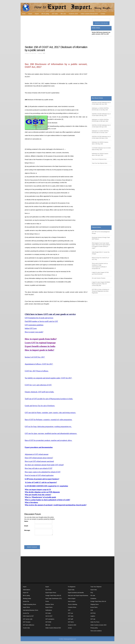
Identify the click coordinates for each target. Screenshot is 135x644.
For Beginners (72, 587)
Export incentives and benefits (76, 593)
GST (44, 53)
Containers (93, 599)
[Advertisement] (56, 31)
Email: (26, 526)
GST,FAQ (93, 613)
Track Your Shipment (96, 587)
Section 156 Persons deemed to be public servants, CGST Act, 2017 (101, 33)
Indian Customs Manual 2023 (89, 14)
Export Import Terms (51, 593)
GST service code (28, 619)
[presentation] (39, 541)
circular (70, 628)
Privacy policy (94, 628)
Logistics (93, 616)
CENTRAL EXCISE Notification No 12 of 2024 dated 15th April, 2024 (101, 126)
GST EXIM (48, 622)
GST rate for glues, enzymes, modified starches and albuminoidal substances (51, 433)
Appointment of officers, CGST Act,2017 (39, 364)
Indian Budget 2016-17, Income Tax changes (101, 253)
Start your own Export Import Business (78, 596)
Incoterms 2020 (73, 14)
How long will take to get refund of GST (38, 468)
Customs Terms (72, 607)
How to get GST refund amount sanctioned (39, 461)
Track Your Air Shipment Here (99, 159)
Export (37, 14)
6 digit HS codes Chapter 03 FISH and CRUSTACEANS (100, 273)
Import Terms (26, 607)
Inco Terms (48, 590)
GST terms (71, 622)
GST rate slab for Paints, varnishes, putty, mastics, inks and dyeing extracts (50, 413)
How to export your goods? (34, 332)
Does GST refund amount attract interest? (39, 458)
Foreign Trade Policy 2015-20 (53, 596)
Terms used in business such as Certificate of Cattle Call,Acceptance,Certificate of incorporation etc (100, 266)
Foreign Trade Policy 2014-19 (98, 601)
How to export (72, 601)
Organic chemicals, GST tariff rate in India (39, 392)
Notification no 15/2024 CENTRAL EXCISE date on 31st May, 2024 (100, 109)
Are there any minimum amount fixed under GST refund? (44, 465)
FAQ (92, 593)
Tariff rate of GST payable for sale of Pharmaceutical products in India (49, 399)
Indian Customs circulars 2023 (98, 625)
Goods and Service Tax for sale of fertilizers (40, 406)
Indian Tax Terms (95, 622)
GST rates (55, 14)
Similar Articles (96, 28)
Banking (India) (27, 599)
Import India (94, 590)
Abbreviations (27, 590)
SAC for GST (49, 616)
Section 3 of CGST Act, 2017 (35, 357)
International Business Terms (31, 610)
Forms (47, 601)
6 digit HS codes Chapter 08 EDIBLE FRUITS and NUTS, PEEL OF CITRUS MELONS (101, 284)
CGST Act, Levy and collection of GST (38, 385)
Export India (71, 590)
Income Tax (26, 601)
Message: (27, 530)
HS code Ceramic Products (99, 278)
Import (30, 14)
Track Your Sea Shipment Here (100, 163)
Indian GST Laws (31, 328)
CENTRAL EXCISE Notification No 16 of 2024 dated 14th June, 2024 (101, 103)
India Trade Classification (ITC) (54, 599)
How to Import (72, 599)
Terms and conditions (96, 631)
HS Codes (48, 613)
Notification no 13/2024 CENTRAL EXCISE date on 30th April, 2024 (100, 120)
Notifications (49, 610)
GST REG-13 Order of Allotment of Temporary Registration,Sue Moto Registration (100, 291)
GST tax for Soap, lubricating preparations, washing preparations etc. (48, 427)
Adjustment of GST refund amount (37, 454)
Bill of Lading (45, 14)
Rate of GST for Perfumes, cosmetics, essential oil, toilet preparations (49, 420)
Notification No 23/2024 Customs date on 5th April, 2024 (100, 154)
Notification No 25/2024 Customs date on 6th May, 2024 (100, 143)
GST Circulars (27, 622)
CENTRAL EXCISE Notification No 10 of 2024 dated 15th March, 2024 (101, 137)
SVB (92, 610)
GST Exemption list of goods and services (39, 318)
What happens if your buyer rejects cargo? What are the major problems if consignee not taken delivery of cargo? (101, 246)
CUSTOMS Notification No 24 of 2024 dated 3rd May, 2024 (101, 149)
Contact (103, 14)
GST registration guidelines (34, 325)
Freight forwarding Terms (29, 604)
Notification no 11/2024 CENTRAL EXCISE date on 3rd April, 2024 (100, 132)
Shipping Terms (95, 604)
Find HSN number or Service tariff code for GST (41, 321)
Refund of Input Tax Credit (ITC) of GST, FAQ (100, 259)
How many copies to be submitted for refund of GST (43, 472)
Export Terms (49, 607)
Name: (26, 521)
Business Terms (50, 604)
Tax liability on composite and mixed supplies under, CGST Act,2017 (48, 378)
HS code (93, 596)
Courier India (26, 628)
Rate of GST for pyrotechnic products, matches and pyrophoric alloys (48, 440)
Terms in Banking (73, 604)
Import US (26, 593)
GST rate (93, 619)
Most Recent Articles (97, 98)
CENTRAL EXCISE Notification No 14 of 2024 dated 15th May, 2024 (101, 115)
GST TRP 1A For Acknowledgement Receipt (101, 233)
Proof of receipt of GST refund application (39, 475)
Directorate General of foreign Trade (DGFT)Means (101, 238)
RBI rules (63, 14)
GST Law (70, 613)
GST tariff (70, 619)
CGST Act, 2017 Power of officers (37, 371)
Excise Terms (94, 607)
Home (24, 14)
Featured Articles (96, 227)
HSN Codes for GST (28, 616)
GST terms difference (29, 625)
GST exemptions (50, 619)
